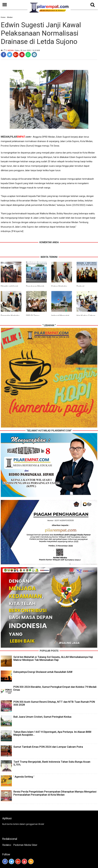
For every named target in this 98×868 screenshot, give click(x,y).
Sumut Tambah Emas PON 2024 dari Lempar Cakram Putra (48, 747)
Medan (10, 17)
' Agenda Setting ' (24, 777)
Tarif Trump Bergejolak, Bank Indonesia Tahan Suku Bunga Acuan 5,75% (52, 763)
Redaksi (7, 845)
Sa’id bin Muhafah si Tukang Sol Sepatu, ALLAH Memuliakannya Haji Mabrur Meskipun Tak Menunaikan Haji (53, 658)
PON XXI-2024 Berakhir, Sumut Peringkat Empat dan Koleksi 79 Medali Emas (55, 688)
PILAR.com (20, 137)
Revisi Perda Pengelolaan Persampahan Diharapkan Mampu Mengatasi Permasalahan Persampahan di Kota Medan (55, 793)
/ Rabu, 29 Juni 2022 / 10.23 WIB (27, 50)
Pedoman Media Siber (25, 845)
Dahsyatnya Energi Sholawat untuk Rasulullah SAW (43, 672)
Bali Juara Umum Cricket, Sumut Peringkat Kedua (42, 717)
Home (3, 17)
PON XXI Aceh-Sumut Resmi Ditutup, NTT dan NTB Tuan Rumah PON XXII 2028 (54, 703)
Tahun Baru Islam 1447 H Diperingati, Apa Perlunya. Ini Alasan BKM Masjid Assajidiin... (52, 733)
